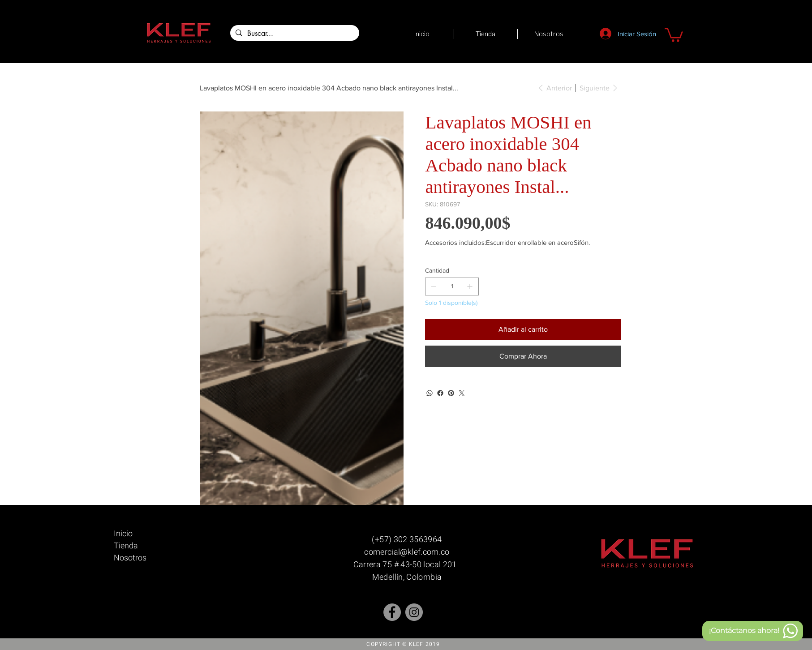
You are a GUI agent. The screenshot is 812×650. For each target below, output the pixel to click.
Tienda (126, 545)
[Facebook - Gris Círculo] (392, 612)
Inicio (123, 533)
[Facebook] (440, 393)
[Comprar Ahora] (523, 356)
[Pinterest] (451, 393)
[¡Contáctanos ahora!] (753, 631)
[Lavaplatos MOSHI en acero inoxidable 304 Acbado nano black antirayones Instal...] (329, 88)
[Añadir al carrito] (523, 329)
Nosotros (130, 558)
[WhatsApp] (430, 393)
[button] (674, 34)
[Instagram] (414, 612)
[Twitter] (462, 393)
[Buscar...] (294, 34)
